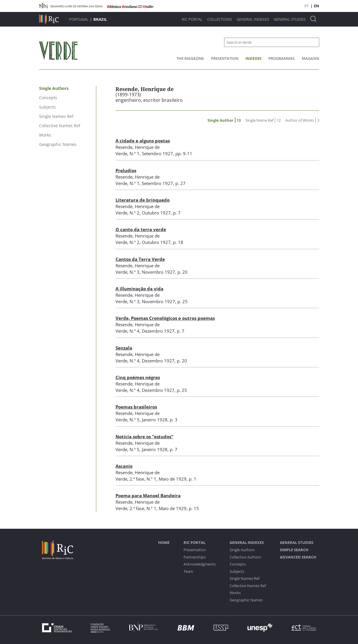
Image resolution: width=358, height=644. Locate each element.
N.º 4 (135, 331)
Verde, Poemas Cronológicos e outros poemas (165, 318)
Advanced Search (298, 557)
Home (164, 543)
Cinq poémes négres (138, 377)
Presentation (225, 58)
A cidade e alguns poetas (143, 141)
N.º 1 (135, 153)
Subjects (237, 571)
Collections (220, 19)
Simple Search (294, 550)
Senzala (124, 348)
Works (235, 593)
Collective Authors (245, 557)
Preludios (126, 170)
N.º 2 (135, 213)
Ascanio (124, 466)
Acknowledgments (200, 564)
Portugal (79, 19)
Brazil (100, 19)
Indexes (253, 58)
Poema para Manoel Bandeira (148, 495)
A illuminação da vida (139, 289)
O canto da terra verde (141, 229)
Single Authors (242, 550)
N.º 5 (135, 420)
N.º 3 (135, 272)
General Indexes (253, 19)
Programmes (282, 58)
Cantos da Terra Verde (140, 259)
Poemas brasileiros (136, 407)
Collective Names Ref (248, 586)
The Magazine (190, 58)
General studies (290, 19)
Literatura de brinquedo (143, 200)
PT (307, 6)
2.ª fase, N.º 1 (143, 479)
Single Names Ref (245, 578)
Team (188, 571)
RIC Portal (192, 19)
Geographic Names (246, 600)
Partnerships (195, 557)
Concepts (238, 564)
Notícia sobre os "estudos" (144, 437)
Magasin (310, 58)
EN (317, 6)
